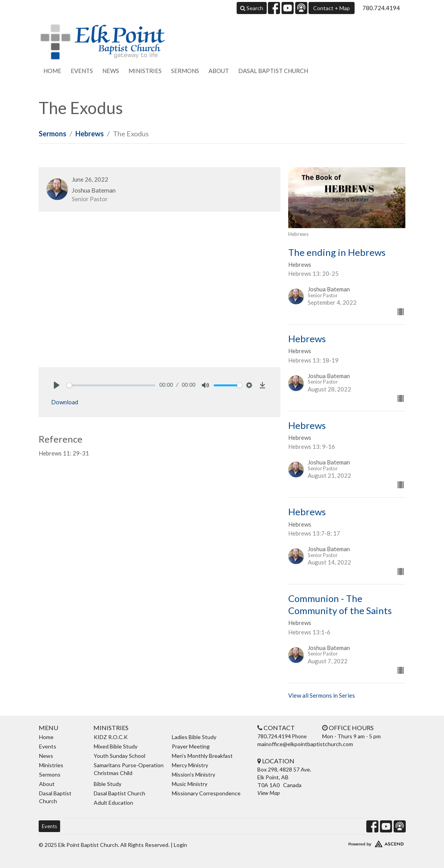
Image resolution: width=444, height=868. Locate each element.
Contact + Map (332, 8)
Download (65, 402)
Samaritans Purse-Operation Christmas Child (129, 769)
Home (52, 71)
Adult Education (113, 803)
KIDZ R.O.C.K (111, 737)
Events (82, 71)
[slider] (111, 385)
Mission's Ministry (193, 774)
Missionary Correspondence (206, 793)
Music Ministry (190, 784)
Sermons (185, 71)
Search (252, 8)
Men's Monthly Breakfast (202, 756)
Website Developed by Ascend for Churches (363, 842)
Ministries (145, 71)
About (219, 71)
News (111, 71)
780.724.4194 (381, 8)
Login (180, 845)
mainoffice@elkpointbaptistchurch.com (305, 744)
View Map (268, 793)
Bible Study (108, 784)
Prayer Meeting (191, 746)
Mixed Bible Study (116, 746)
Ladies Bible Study (194, 737)
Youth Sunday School (119, 756)
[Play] (57, 385)
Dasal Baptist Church (273, 71)
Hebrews (90, 134)
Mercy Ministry (190, 765)
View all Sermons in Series (322, 695)
